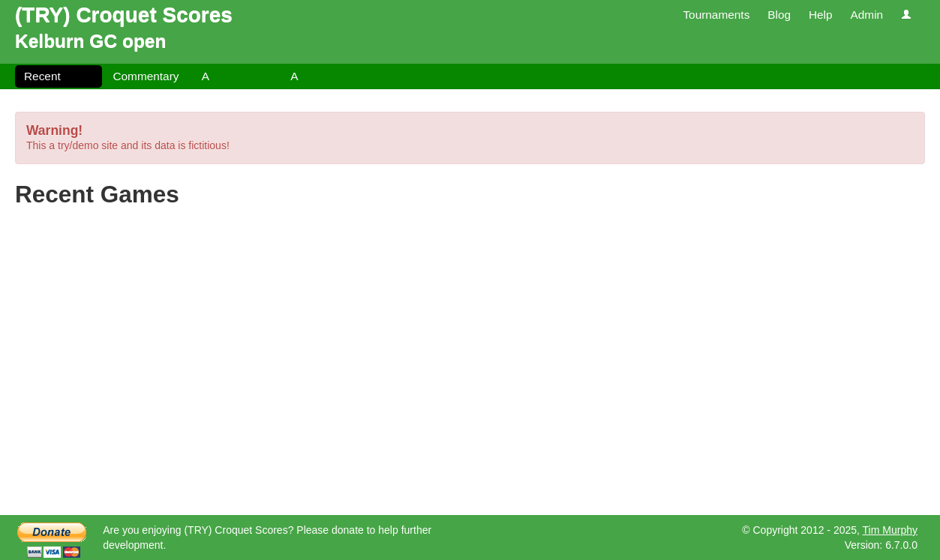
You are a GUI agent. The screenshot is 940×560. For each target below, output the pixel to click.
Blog (779, 15)
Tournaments (716, 15)
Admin (866, 15)
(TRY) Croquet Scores (124, 15)
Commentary (146, 76)
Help (821, 15)
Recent (42, 76)
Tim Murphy (890, 530)
